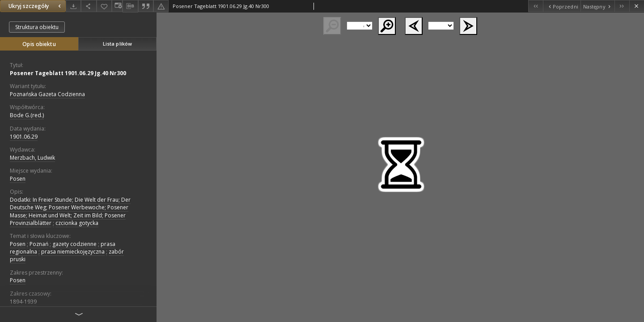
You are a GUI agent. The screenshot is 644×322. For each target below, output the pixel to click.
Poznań (39, 244)
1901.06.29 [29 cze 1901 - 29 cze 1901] (24, 137)
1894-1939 (23, 302)
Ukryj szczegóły (36, 6)
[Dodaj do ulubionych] (104, 6)
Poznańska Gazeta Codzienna (47, 94)
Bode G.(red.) (27, 115)
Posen (18, 179)
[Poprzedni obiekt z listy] (561, 6)
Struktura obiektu (37, 27)
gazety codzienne (74, 244)
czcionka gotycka (77, 223)
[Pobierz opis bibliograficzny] (130, 6)
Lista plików (117, 44)
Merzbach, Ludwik (32, 158)
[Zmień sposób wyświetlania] (117, 6)
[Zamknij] (637, 6)
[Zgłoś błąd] (161, 6)
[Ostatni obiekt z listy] (622, 6)
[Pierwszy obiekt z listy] (536, 6)
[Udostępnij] (89, 6)
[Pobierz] (73, 6)
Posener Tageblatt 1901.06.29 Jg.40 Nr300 (68, 73)
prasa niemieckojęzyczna (73, 252)
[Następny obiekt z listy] (597, 6)
